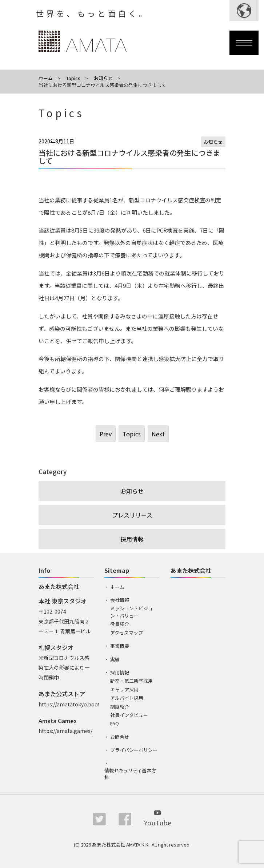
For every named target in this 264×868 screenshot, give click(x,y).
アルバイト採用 (127, 698)
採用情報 (132, 539)
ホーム (117, 587)
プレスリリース (132, 515)
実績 (115, 659)
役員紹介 (120, 624)
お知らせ (213, 142)
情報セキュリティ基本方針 (130, 774)
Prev (106, 434)
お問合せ (120, 737)
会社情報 (120, 600)
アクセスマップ (127, 633)
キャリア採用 (124, 689)
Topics (132, 434)
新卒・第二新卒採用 (131, 681)
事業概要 (120, 646)
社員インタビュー (129, 715)
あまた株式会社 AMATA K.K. (121, 845)
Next (158, 434)
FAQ (115, 723)
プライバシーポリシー (134, 750)
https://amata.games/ (65, 731)
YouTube (158, 818)
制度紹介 (120, 707)
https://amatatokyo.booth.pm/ (77, 704)
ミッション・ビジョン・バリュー (131, 612)
